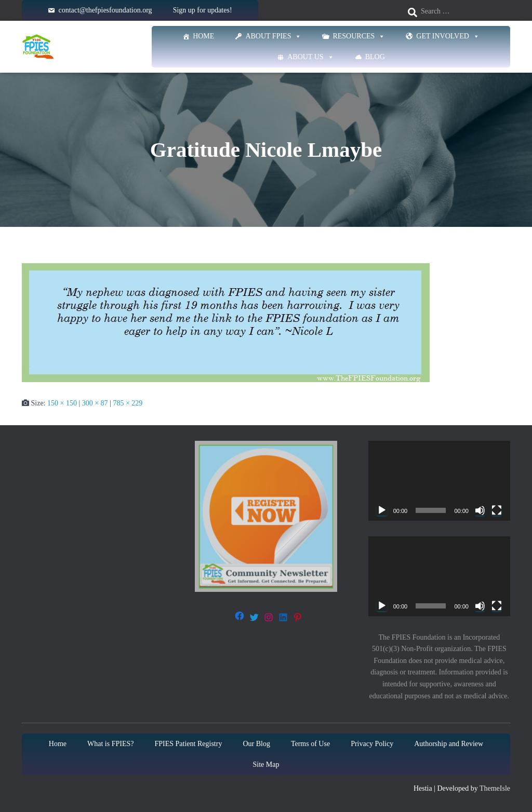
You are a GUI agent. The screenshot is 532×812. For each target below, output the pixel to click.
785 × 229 (128, 403)
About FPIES (273, 36)
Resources (359, 36)
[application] (439, 481)
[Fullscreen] (497, 510)
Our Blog (256, 744)
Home (203, 36)
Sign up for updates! (203, 10)
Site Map (266, 764)
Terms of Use (310, 744)
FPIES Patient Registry (189, 744)
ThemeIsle (495, 788)
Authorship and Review (449, 744)
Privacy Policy (372, 744)
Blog (375, 57)
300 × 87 (95, 403)
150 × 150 (62, 403)
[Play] (382, 510)
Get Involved (448, 36)
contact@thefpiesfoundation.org (105, 10)
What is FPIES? (110, 744)
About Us (310, 57)
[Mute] (480, 510)
